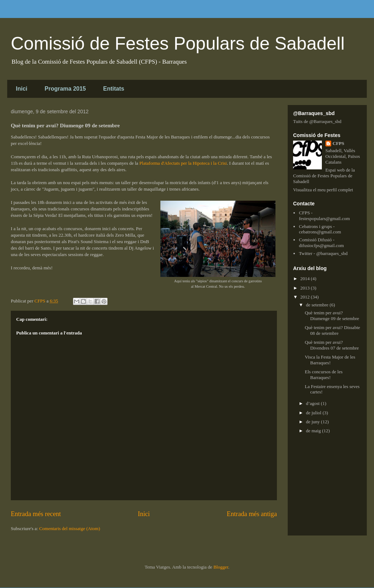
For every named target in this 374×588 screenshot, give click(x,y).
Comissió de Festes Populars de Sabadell (178, 44)
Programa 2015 (65, 89)
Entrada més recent (36, 514)
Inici (22, 89)
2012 (305, 297)
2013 (305, 288)
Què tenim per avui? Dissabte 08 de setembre (332, 330)
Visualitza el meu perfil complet (323, 190)
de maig (314, 431)
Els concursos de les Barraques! (323, 375)
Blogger (221, 567)
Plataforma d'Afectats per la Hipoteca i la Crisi (183, 163)
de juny (314, 422)
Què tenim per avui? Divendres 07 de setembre (332, 345)
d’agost (314, 403)
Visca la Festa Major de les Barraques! (330, 360)
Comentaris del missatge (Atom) (70, 528)
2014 (305, 279)
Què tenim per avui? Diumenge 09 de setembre (332, 316)
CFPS (339, 143)
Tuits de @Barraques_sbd (317, 121)
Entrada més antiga (252, 514)
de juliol (314, 413)
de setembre (318, 305)
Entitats (114, 89)
